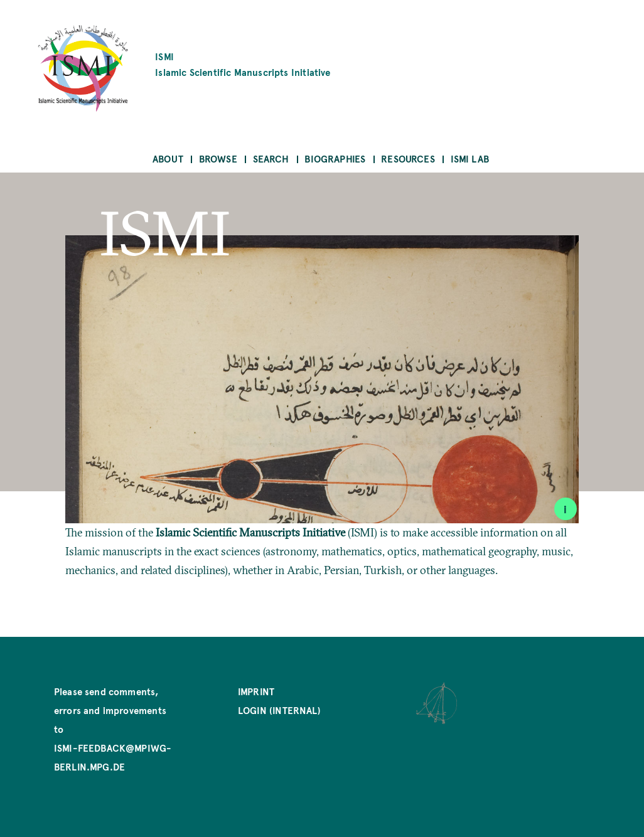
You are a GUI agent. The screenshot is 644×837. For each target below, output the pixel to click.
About (168, 158)
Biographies (335, 158)
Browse (218, 158)
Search (271, 158)
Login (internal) (279, 710)
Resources (408, 158)
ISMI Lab (470, 158)
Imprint (256, 691)
